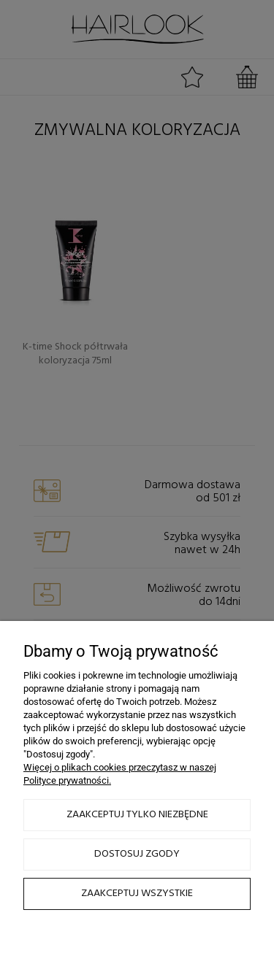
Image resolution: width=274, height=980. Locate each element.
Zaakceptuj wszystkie (137, 894)
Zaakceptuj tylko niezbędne (137, 815)
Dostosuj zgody (137, 854)
